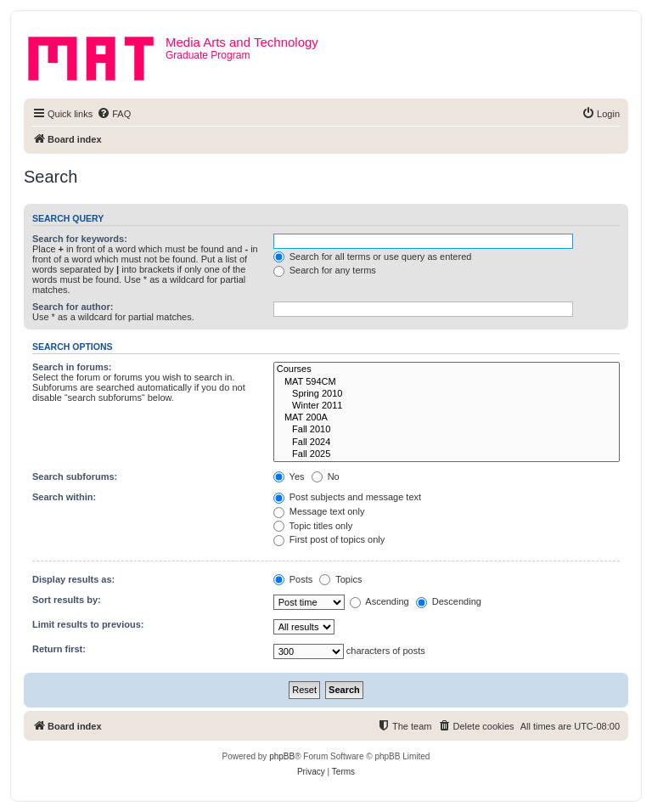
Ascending (379, 601)
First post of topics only (329, 539)
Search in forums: (72, 367)
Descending (449, 601)
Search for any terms (325, 270)
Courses (447, 369)
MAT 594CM (447, 382)
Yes (289, 476)
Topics (340, 579)
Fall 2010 (447, 430)
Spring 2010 (447, 394)
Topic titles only (313, 526)
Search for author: (73, 307)
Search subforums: (75, 476)
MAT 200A (447, 418)
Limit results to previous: (88, 624)
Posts (293, 579)
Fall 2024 (447, 443)
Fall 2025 (447, 454)
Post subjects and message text (347, 497)
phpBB (282, 756)
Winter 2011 (447, 406)
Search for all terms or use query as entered (373, 257)
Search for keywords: (80, 239)
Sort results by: (67, 600)
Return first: (59, 649)
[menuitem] (114, 114)
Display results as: (73, 579)
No (326, 476)
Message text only (319, 511)
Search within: (64, 497)
